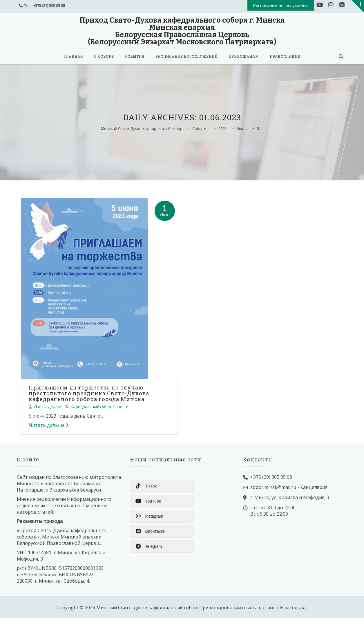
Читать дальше (49, 425)
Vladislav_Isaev (47, 407)
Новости (121, 407)
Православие (285, 56)
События (135, 56)
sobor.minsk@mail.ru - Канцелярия (289, 487)
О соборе (104, 56)
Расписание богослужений (186, 56)
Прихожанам (244, 56)
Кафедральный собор (91, 407)
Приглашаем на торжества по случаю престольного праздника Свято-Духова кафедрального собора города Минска (89, 393)
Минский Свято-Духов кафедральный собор (147, 608)
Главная (74, 56)
